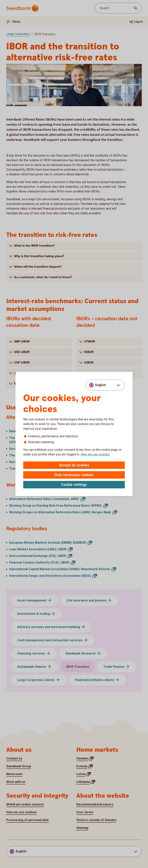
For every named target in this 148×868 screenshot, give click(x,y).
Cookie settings (74, 485)
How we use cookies (95, 454)
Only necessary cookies (74, 475)
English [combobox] (101, 385)
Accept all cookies (74, 465)
